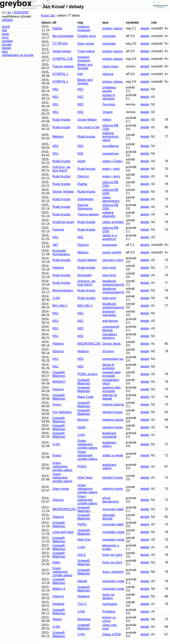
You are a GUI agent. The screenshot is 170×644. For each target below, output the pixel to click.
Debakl (82, 581)
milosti (107, 120)
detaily (145, 28)
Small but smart (63, 222)
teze (5, 52)
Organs (107, 112)
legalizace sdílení (109, 444)
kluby (6, 34)
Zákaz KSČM (112, 634)
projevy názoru (113, 28)
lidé (5, 30)
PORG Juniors (87, 374)
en (9, 12)
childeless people (109, 89)
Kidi (80, 74)
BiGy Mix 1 (60, 306)
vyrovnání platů (113, 509)
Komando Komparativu (61, 252)
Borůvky (83, 420)
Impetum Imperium (84, 28)
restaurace (110, 245)
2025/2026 (21, 12)
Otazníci (83, 176)
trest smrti (109, 268)
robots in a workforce (110, 237)
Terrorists (109, 104)
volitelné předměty (109, 214)
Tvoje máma (86, 51)
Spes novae (86, 44)
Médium (58, 137)
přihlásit (7, 20)
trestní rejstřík (112, 252)
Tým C (82, 604)
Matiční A (59, 589)
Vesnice (108, 74)
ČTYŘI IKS (60, 44)
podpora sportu (113, 420)
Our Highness (62, 412)
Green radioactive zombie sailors (87, 444)
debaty (7, 48)
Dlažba (57, 28)
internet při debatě (110, 397)
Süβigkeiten (86, 199)
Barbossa (84, 619)
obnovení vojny (113, 260)
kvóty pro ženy (112, 555)
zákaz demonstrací (111, 199)
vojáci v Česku (112, 161)
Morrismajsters (63, 290)
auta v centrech (113, 572)
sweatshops (111, 154)
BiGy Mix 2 (85, 306)
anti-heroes (110, 321)
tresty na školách (108, 596)
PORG (82, 466)
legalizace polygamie (109, 435)
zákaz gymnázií (113, 222)
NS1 (55, 89)
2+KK (56, 298)
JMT (55, 245)
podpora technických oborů (111, 137)
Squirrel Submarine (85, 207)
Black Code (85, 397)
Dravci (57, 404)
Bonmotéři (85, 275)
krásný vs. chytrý (109, 619)
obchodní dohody (109, 517)
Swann (57, 619)
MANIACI (59, 382)
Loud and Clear (63, 532)
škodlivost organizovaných (113, 283)
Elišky (57, 562)
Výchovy (108, 351)
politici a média (113, 455)
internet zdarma (113, 404)
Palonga (58, 230)
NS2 (80, 89)
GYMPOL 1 (60, 74)
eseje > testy (111, 169)
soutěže (7, 41)
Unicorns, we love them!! (61, 169)
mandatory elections (110, 336)
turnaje (7, 45)
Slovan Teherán (63, 192)
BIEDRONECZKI (89, 344)
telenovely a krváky (111, 547)
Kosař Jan (48, 16)
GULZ (82, 555)
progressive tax (113, 359)
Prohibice (109, 612)
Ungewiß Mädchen (59, 374)
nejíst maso (110, 66)
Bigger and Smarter (85, 66)
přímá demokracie (110, 500)
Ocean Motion (87, 120)
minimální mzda (113, 532)
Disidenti (83, 596)
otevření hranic (113, 412)
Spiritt (81, 161)
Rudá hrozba (61, 120)
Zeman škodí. (112, 344)
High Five (84, 540)
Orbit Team (85, 478)
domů (6, 27)
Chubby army (87, 36)
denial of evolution (109, 366)
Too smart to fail (88, 127)
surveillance (111, 146)
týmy (5, 38)
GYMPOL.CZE (63, 59)
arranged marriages (109, 313)
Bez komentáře (63, 36)
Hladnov (58, 268)
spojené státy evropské (112, 374)
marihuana (110, 604)
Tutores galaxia (63, 66)
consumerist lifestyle (111, 328)
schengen (109, 36)
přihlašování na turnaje (18, 55)
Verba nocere (62, 51)
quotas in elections (109, 97)
